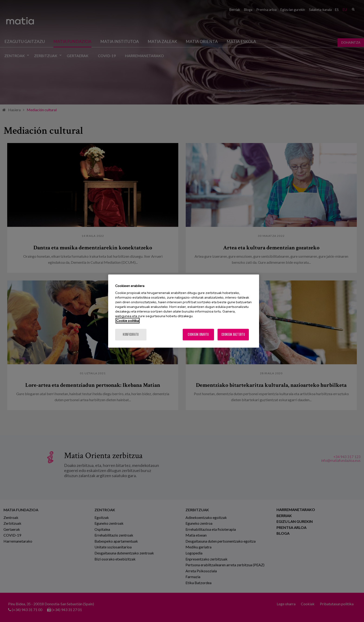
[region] (184, 311)
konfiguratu (131, 334)
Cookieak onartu (198, 334)
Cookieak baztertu (233, 334)
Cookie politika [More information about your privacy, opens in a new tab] (128, 321)
